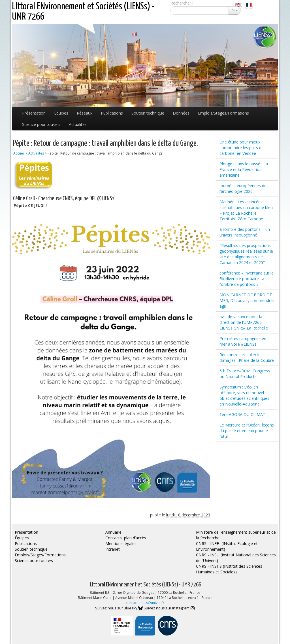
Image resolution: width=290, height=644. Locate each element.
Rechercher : (182, 3)
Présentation (34, 113)
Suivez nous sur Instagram (169, 608)
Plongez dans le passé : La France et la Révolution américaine (244, 169)
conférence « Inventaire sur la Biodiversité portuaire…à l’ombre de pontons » (247, 279)
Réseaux (85, 113)
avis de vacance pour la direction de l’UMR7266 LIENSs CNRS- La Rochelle (244, 322)
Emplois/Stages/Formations (223, 113)
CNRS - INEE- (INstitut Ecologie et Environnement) (227, 546)
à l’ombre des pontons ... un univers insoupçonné (245, 232)
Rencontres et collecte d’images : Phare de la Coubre (247, 357)
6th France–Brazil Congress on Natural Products (245, 374)
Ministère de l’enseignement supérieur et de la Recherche (236, 535)
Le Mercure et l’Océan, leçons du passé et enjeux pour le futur (247, 431)
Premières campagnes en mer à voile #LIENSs (243, 341)
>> (234, 10)
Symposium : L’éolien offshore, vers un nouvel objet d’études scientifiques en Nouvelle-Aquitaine (244, 395)
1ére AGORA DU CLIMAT (242, 414)
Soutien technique (148, 113)
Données (181, 113)
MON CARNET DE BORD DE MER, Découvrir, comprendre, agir (247, 300)
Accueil (19, 153)
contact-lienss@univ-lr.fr (145, 603)
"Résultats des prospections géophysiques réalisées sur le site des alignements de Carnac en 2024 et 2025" (246, 254)
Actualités (78, 124)
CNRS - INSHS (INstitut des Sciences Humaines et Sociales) (229, 569)
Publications (112, 113)
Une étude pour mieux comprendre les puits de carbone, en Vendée (242, 148)
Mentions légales (121, 543)
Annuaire (113, 532)
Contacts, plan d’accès (126, 538)
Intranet (113, 549)
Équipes (61, 113)
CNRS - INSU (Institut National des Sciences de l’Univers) (236, 558)
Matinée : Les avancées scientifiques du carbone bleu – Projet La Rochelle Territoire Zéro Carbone (246, 210)
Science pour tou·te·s (41, 124)
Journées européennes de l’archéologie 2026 (243, 188)
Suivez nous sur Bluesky (119, 608)
